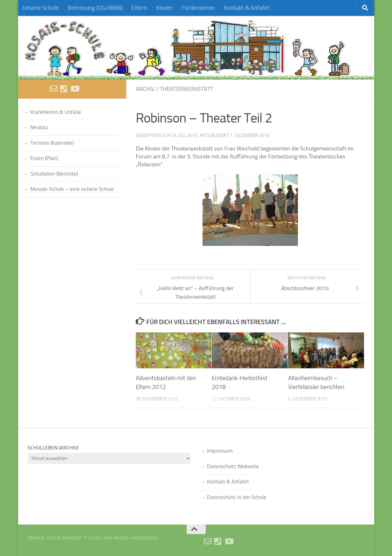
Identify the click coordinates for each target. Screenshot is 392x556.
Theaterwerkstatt (186, 89)
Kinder (164, 8)
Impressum (220, 451)
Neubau (39, 127)
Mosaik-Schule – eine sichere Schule (72, 189)
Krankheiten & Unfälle (56, 112)
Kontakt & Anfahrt (247, 8)
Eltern (139, 8)
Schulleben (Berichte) (54, 174)
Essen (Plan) (44, 158)
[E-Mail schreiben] (54, 89)
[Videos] (75, 89)
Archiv (145, 89)
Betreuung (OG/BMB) (95, 8)
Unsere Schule (41, 8)
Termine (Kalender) (52, 143)
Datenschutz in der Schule (237, 497)
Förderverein (198, 8)
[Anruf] (64, 89)
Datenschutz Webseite (233, 466)
